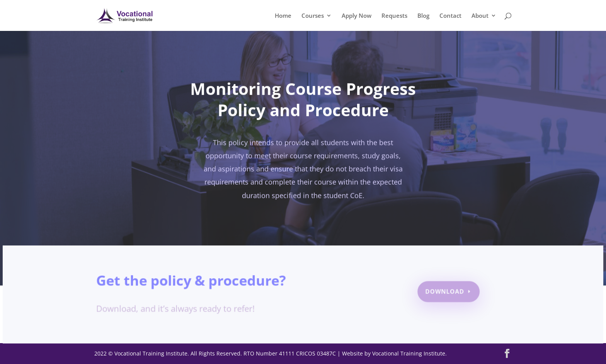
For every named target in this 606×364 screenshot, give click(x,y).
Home (283, 16)
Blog (423, 16)
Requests (394, 16)
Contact (450, 16)
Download (444, 292)
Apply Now (357, 16)
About (480, 16)
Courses (313, 16)
